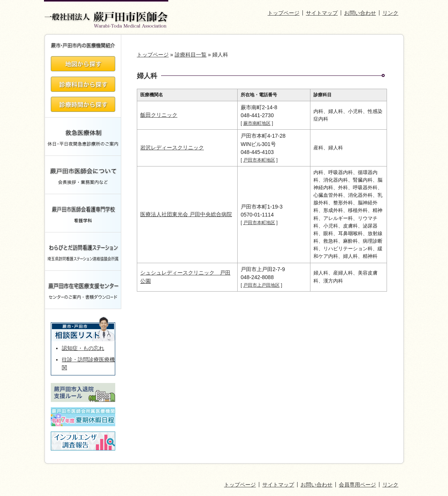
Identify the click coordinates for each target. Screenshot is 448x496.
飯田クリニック (159, 115)
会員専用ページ (357, 485)
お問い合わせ (360, 13)
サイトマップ (322, 13)
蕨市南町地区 (257, 123)
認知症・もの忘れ (83, 348)
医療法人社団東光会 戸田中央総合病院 (186, 214)
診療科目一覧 (191, 55)
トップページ (284, 13)
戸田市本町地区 (259, 160)
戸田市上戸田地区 (262, 285)
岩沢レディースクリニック (172, 148)
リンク (390, 13)
